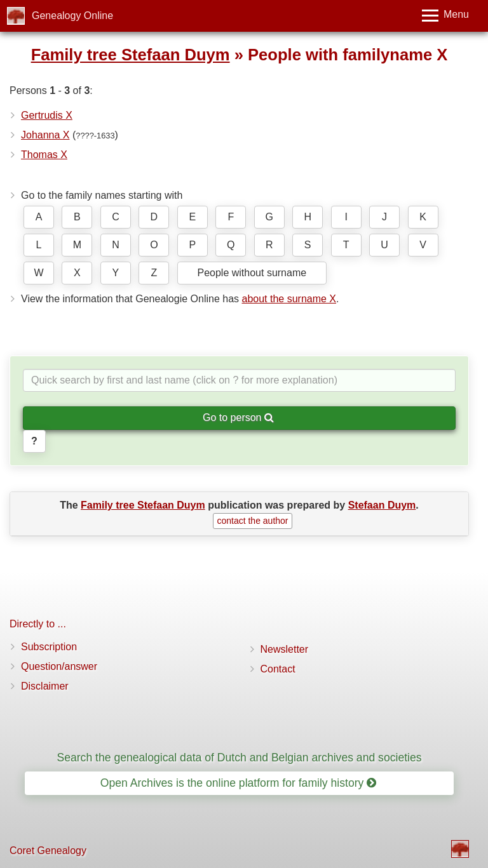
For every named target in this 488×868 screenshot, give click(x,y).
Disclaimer (45, 686)
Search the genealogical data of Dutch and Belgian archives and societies (239, 758)
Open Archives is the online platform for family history (239, 783)
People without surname (252, 273)
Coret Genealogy (48, 851)
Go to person (238, 417)
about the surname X (289, 299)
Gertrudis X (47, 115)
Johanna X (45, 135)
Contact (278, 669)
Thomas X (44, 155)
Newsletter (285, 649)
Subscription (49, 647)
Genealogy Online (72, 16)
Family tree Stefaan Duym (131, 55)
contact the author (252, 521)
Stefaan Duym (382, 505)
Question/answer (59, 666)
